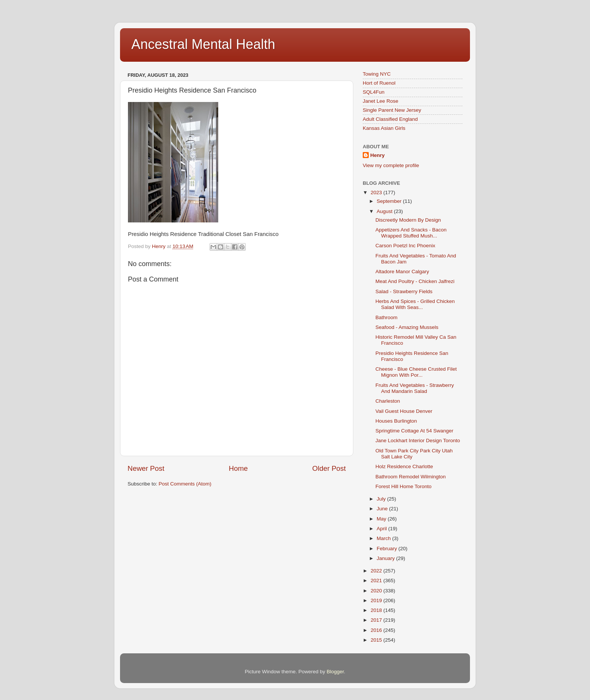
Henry (377, 155)
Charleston (388, 401)
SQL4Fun (374, 92)
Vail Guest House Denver (404, 411)
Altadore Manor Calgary (402, 272)
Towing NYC (377, 74)
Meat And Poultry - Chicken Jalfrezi (415, 281)
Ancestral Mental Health (203, 44)
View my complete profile (391, 165)
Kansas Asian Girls (384, 128)
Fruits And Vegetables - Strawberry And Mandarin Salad (415, 388)
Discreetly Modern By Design (408, 220)
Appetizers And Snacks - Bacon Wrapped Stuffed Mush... (411, 233)
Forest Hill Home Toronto (404, 486)
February (388, 549)
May (382, 519)
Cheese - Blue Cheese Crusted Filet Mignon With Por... (416, 372)
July (382, 499)
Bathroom (387, 317)
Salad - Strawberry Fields (404, 291)
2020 (377, 591)
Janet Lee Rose (381, 101)
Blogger (335, 672)
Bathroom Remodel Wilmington (411, 477)
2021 (377, 581)
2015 (377, 640)
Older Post (329, 468)
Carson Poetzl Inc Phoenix (405, 246)
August (385, 211)
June (383, 509)
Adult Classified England (390, 119)
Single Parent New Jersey (392, 110)
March (384, 538)
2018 (377, 610)
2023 (377, 192)
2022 (377, 571)
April (382, 529)
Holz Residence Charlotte (404, 466)
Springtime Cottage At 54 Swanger (414, 431)
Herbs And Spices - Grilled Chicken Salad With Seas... (415, 304)
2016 (377, 630)
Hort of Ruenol (379, 83)
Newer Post (146, 468)
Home (238, 468)
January (386, 558)
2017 (377, 620)
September (390, 201)
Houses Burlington (396, 421)
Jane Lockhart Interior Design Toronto (418, 441)
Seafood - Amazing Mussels (407, 327)
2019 (377, 600)
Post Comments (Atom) (185, 484)
